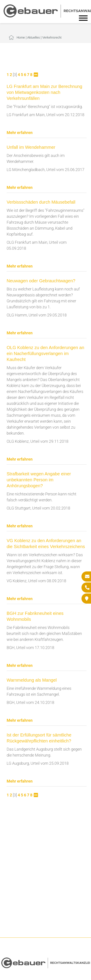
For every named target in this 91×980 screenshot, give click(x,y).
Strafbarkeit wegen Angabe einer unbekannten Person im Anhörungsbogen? (39, 480)
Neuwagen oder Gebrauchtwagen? (41, 281)
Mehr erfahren (20, 133)
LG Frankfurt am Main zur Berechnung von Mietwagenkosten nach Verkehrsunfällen (44, 92)
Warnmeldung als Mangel (32, 680)
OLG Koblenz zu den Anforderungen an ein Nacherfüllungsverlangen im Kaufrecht (45, 353)
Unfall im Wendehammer (31, 147)
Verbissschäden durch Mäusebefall (41, 202)
